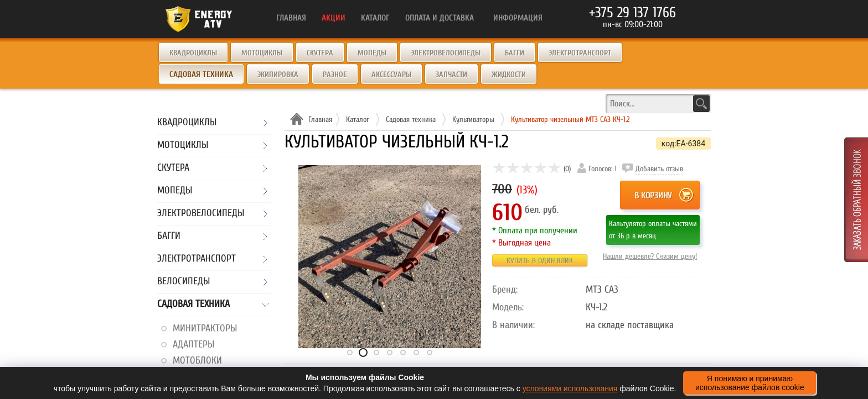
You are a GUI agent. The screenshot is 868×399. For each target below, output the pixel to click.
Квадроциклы (193, 53)
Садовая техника (193, 305)
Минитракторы (205, 328)
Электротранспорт (580, 53)
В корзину (653, 196)
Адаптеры (193, 344)
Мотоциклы (262, 53)
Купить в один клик (540, 261)
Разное (335, 75)
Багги (515, 53)
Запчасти (451, 75)
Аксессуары (391, 75)
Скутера (320, 53)
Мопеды (372, 53)
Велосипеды (184, 282)
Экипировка (278, 75)
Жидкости (509, 75)
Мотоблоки (197, 360)
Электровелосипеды (446, 53)
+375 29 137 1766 (632, 13)
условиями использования (570, 388)
